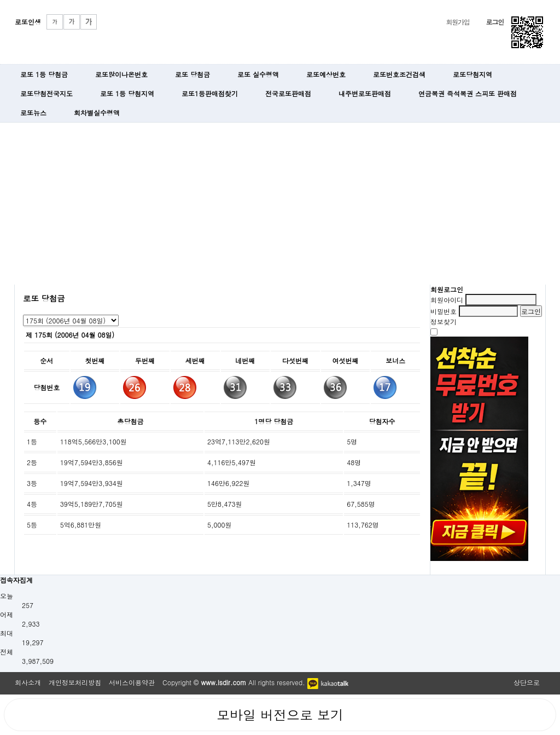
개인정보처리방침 (75, 682)
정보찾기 (444, 322)
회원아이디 (447, 300)
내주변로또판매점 (365, 93)
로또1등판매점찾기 (210, 93)
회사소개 (28, 682)
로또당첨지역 (472, 74)
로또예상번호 (326, 74)
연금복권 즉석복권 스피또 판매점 (468, 93)
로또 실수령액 (258, 74)
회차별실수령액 (97, 112)
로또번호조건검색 (399, 74)
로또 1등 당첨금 (44, 74)
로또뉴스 (33, 112)
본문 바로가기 (0, 0)
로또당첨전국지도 (46, 93)
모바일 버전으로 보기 (280, 715)
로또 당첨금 (192, 74)
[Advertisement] (280, 202)
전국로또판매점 (288, 93)
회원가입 (457, 22)
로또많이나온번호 (121, 74)
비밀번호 (444, 311)
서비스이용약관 (132, 682)
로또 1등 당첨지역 (127, 93)
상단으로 (527, 682)
